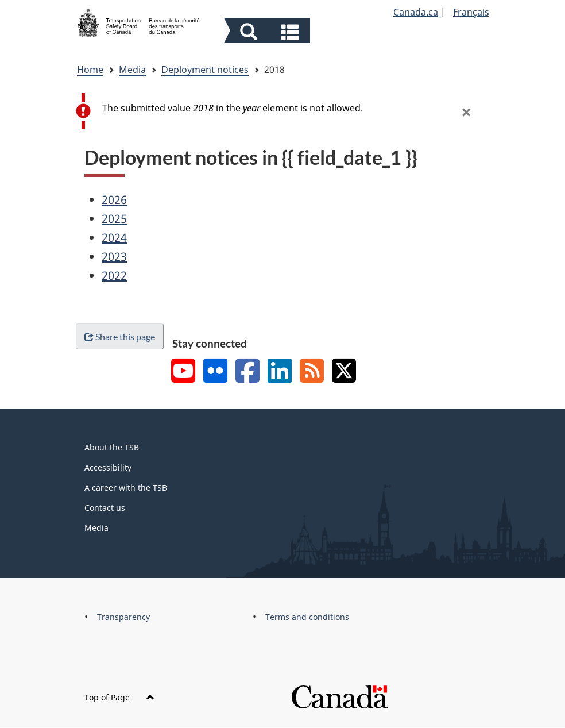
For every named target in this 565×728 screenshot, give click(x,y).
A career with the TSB (126, 488)
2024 (114, 238)
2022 (114, 276)
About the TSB (112, 447)
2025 (114, 219)
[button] (268, 32)
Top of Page (119, 697)
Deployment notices (205, 70)
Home (90, 70)
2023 (114, 257)
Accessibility (108, 467)
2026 (114, 200)
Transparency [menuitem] (123, 617)
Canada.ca (416, 12)
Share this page (120, 336)
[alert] (285, 111)
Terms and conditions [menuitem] (307, 617)
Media (132, 70)
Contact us (105, 508)
